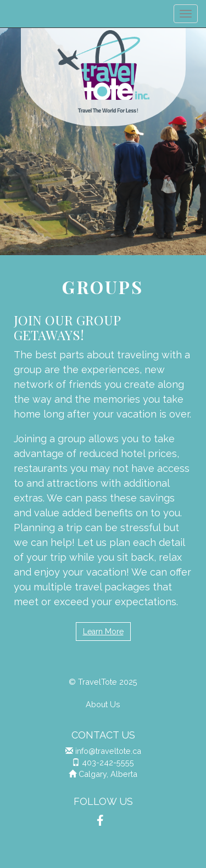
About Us (103, 704)
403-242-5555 (108, 762)
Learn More (103, 632)
